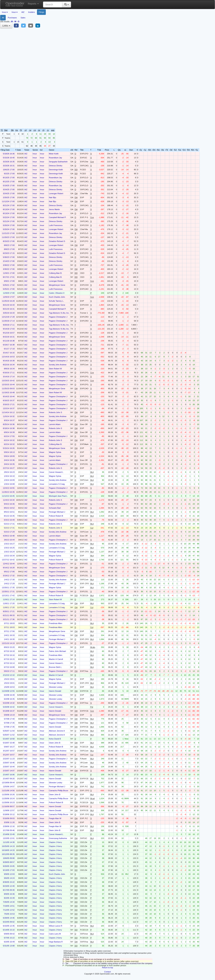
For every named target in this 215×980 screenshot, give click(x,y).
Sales (23, 18)
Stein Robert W (55, 369)
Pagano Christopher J (58, 317)
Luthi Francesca (56, 225)
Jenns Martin (54, 209)
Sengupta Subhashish (58, 162)
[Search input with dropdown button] (53, 4)
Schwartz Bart (55, 508)
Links (6, 26)
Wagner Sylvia (55, 452)
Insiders (32, 12)
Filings (41, 12)
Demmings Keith (56, 170)
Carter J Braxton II (57, 293)
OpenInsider (15, 4)
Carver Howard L (56, 472)
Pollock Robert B (56, 516)
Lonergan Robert (56, 193)
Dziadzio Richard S (57, 241)
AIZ (23, 12)
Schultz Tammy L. (56, 301)
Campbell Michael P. (57, 217)
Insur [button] (5, 12)
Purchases (12, 18)
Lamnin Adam (55, 424)
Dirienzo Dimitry (56, 166)
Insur (35, 154)
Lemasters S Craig (57, 484)
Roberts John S (55, 412)
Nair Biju (53, 197)
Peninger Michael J (57, 512)
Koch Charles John (57, 297)
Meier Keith (54, 154)
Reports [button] (33, 4)
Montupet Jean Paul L (58, 496)
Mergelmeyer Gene (57, 285)
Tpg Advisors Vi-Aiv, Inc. (59, 313)
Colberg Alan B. (55, 273)
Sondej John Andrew (58, 365)
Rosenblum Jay (55, 158)
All (3, 18)
